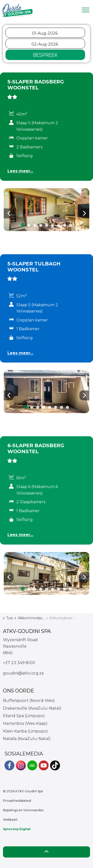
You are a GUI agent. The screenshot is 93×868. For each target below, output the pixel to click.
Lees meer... (20, 171)
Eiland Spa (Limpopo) (24, 716)
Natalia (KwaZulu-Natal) (27, 739)
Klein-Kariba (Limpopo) (25, 731)
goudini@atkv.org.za (23, 673)
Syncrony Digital (17, 829)
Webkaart (10, 820)
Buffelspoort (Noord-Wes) (29, 701)
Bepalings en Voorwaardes (23, 810)
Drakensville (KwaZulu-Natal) (32, 708)
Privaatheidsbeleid (17, 801)
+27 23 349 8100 (19, 663)
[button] (46, 210)
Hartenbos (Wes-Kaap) (25, 723)
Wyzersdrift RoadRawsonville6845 (20, 646)
